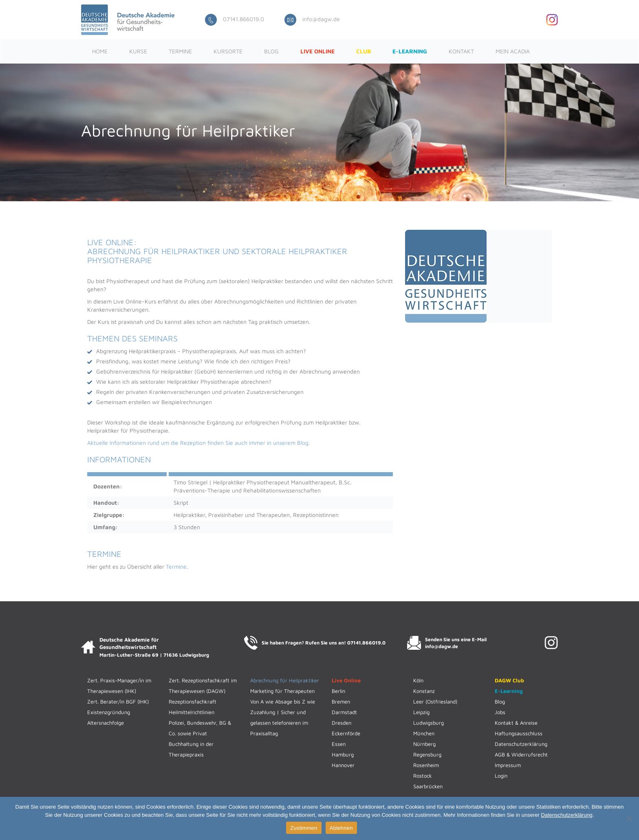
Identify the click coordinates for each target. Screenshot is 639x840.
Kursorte (228, 51)
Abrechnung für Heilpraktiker (285, 680)
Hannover (343, 765)
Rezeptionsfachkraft (193, 701)
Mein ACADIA (513, 51)
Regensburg (427, 754)
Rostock (423, 776)
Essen (339, 744)
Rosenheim (426, 765)
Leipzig (421, 712)
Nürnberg (424, 744)
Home (100, 51)
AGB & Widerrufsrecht (521, 754)
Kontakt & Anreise (516, 723)
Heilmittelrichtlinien (192, 712)
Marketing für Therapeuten (282, 691)
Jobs (500, 712)
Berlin (338, 691)
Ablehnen (341, 828)
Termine (180, 51)
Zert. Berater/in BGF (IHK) (118, 701)
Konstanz (424, 691)
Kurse (138, 51)
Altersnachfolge (106, 723)
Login (501, 776)
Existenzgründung (109, 712)
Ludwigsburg (429, 723)
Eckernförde (346, 733)
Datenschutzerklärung (521, 744)
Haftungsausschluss (519, 733)
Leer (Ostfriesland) (435, 701)
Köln (418, 680)
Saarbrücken (428, 786)
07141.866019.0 (235, 19)
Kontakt (461, 51)
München (424, 733)
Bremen (341, 701)
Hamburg (343, 754)
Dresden (342, 723)
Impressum (508, 765)
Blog (271, 51)
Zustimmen (304, 828)
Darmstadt (344, 712)
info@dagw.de (312, 19)
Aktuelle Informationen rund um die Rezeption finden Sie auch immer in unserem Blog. (199, 443)
